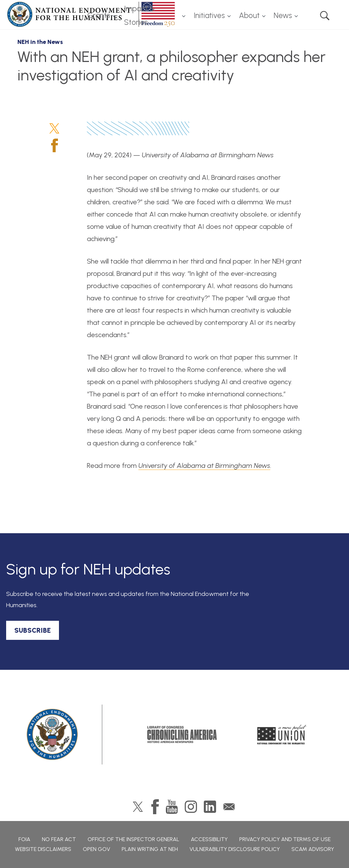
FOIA (24, 839)
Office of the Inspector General (133, 839)
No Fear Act (59, 839)
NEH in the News (40, 42)
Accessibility (209, 839)
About (249, 15)
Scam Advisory (313, 849)
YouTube (172, 807)
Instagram (191, 807)
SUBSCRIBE (33, 630)
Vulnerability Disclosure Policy (235, 849)
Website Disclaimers (43, 849)
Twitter (54, 128)
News (283, 15)
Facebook (55, 145)
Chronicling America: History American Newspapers (182, 735)
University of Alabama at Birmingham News (204, 465)
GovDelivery (229, 807)
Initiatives (209, 15)
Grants (99, 15)
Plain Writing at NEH (150, 849)
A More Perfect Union (282, 735)
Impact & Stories (140, 16)
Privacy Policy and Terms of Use (285, 839)
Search (325, 16)
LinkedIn (210, 807)
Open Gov (96, 849)
